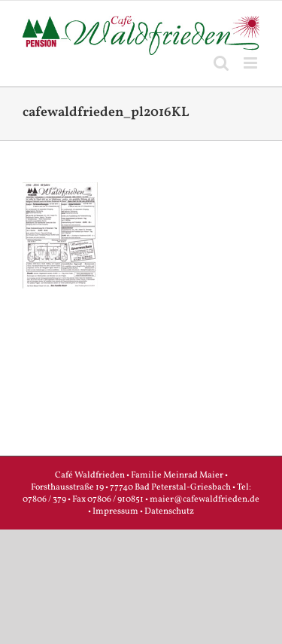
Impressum (115, 511)
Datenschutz (169, 511)
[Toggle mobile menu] (252, 63)
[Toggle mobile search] (221, 63)
